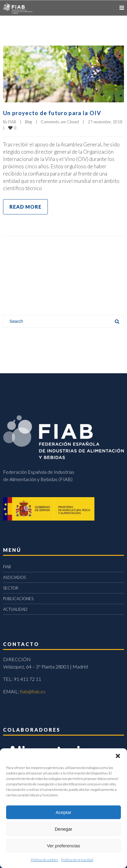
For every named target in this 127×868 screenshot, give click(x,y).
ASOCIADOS (14, 577)
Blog (28, 122)
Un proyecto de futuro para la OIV (52, 113)
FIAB (12, 122)
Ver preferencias (63, 846)
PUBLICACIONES (18, 599)
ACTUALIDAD (15, 609)
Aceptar (64, 812)
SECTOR (11, 588)
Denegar (64, 829)
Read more (25, 207)
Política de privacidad (77, 860)
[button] (118, 756)
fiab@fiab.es (33, 691)
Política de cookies (44, 860)
